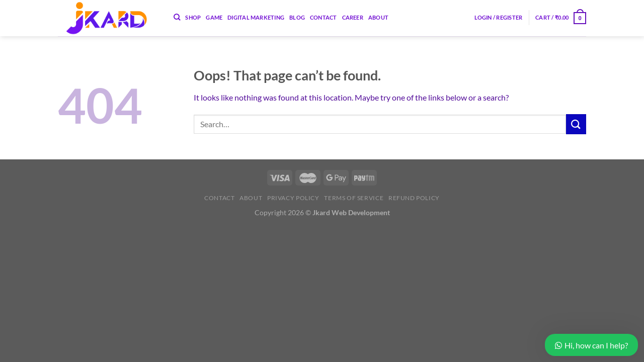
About (378, 17)
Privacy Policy (293, 198)
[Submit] (576, 124)
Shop (193, 17)
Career (353, 17)
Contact (324, 17)
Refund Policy (414, 198)
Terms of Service (354, 198)
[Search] (177, 17)
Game (214, 17)
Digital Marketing (256, 17)
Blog (297, 17)
